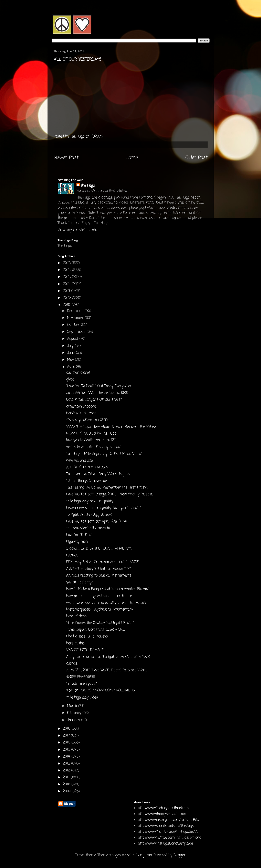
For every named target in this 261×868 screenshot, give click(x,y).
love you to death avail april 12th (92, 440)
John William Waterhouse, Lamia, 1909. (98, 393)
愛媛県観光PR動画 (81, 677)
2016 (67, 743)
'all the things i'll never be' (87, 481)
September (77, 332)
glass (70, 379)
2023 (67, 277)
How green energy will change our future (99, 596)
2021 (67, 291)
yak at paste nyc (80, 582)
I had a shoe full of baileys (87, 636)
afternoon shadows (81, 407)
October (74, 325)
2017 (67, 736)
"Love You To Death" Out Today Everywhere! (100, 386)
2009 (68, 791)
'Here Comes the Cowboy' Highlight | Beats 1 (100, 623)
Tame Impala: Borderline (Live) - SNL (95, 630)
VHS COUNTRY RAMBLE (85, 650)
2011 (67, 777)
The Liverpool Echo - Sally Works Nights (98, 474)
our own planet (78, 373)
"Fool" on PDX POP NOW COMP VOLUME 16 (100, 691)
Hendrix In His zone (81, 413)
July (71, 346)
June (71, 353)
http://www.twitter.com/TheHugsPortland (170, 838)
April (71, 367)
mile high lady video (82, 697)
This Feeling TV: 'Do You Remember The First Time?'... (107, 488)
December (76, 311)
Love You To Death (80, 535)
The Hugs (88, 186)
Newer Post (66, 158)
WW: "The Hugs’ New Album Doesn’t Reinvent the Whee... (112, 427)
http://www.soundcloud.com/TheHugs (166, 826)
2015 (67, 750)
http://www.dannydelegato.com (162, 814)
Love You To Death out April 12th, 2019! (97, 521)
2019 (67, 305)
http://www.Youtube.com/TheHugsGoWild (169, 832)
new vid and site (80, 461)
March (73, 706)
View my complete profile (78, 230)
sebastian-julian (139, 855)
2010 (67, 784)
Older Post (196, 158)
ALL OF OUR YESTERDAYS (87, 467)
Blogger (180, 855)
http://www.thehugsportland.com (163, 808)
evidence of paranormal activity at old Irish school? (106, 603)
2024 (67, 270)
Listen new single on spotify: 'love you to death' (103, 508)
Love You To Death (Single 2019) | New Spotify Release (109, 494)
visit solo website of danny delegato (95, 447)
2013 (67, 764)
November (76, 318)
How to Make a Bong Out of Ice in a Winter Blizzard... (108, 589)
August (73, 339)
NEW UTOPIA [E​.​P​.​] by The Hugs (91, 433)
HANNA (72, 555)
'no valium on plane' (82, 684)
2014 (67, 757)
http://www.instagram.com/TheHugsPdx (168, 820)
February (75, 713)
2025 (67, 263)
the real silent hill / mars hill (89, 528)
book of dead (76, 616)
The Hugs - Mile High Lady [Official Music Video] (104, 454)
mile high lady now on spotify (90, 501)
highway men (77, 542)
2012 (67, 771)
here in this (75, 643)
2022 (67, 284)
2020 (67, 298)
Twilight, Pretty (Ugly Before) (89, 515)
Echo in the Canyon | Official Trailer (94, 400)
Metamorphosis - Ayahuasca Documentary (100, 609)
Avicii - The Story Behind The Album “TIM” (99, 569)
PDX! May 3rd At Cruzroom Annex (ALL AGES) (103, 562)
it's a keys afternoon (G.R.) (87, 420)
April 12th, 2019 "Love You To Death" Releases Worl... (106, 670)
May (71, 360)
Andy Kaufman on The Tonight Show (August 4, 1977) (108, 657)
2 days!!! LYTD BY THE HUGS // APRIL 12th (99, 549)
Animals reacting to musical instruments (99, 576)
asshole (72, 664)
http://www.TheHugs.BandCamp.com (165, 844)
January (74, 720)
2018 (67, 729)
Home (132, 158)
